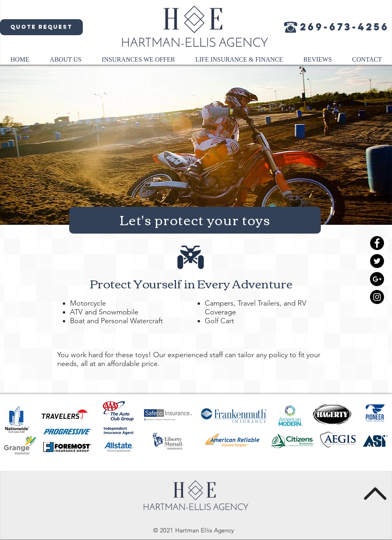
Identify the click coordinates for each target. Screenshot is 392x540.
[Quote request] (41, 27)
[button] (66, 62)
